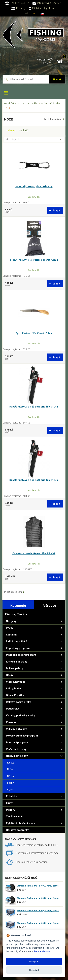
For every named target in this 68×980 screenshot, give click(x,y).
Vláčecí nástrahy (16, 749)
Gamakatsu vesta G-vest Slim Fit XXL (34, 553)
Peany (9, 783)
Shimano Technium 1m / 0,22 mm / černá (38, 886)
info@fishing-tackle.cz (47, 3)
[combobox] (34, 139)
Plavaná (10, 722)
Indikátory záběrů (16, 641)
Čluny (9, 803)
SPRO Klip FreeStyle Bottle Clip (34, 186)
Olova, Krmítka (15, 695)
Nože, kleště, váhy (51, 103)
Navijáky (11, 621)
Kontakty (18, 8)
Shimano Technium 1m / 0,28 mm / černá (38, 910)
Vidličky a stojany (16, 729)
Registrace (49, 8)
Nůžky (9, 776)
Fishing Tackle (30, 103)
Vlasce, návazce (15, 682)
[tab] (18, 605)
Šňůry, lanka (13, 688)
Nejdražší (24, 130)
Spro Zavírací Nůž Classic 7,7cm (34, 333)
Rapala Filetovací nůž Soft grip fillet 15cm (34, 480)
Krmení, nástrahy (16, 662)
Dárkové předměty (17, 830)
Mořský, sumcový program (21, 736)
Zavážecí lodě (14, 816)
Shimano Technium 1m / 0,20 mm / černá (38, 898)
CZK (34, 13)
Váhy (9, 790)
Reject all (34, 970)
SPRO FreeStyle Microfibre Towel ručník (34, 260)
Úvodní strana (11, 103)
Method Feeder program (21, 655)
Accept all (34, 961)
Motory (10, 810)
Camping (11, 635)
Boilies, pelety (14, 668)
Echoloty (11, 796)
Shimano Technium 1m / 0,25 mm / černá (38, 923)
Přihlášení (35, 8)
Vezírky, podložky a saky (20, 715)
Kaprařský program (17, 648)
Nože (9, 769)
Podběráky (12, 709)
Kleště (10, 763)
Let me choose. (42, 952)
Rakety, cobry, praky (18, 702)
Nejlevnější (12, 130)
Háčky (9, 675)
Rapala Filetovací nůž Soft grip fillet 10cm (34, 407)
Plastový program (16, 742)
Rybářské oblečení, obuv (20, 823)
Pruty (9, 628)
